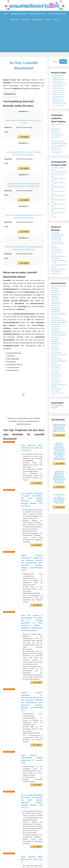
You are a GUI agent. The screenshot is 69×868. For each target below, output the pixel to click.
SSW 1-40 (48, 20)
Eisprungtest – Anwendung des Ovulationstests (56, 133)
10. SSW (54, 178)
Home (6, 14)
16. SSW (54, 187)
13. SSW (54, 183)
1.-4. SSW (54, 172)
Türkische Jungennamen (59, 395)
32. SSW (60, 208)
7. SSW (53, 176)
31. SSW (54, 208)
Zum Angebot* (25, 137)
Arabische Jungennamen (59, 318)
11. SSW (60, 178)
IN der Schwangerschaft (37, 14)
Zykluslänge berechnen (58, 273)
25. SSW (54, 200)
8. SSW (59, 176)
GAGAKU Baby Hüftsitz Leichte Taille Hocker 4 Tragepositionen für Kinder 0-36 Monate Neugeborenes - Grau (59, 438)
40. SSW (54, 221)
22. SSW (54, 196)
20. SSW (60, 191)
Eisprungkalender (57, 241)
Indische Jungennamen (59, 339)
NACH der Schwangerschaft (57, 14)
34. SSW (54, 213)
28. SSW (54, 204)
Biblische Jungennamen (59, 324)
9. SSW (64, 176)
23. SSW (60, 196)
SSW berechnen (56, 263)
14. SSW (60, 183)
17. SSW (60, 187)
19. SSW (54, 191)
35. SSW (60, 213)
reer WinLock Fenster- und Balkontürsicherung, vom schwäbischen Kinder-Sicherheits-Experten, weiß (59, 510)
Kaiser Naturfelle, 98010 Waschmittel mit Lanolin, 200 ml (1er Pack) (32, 448)
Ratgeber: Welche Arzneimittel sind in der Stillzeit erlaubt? (59, 86)
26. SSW (60, 200)
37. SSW (54, 217)
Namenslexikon (37, 20)
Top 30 (56, 20)
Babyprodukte (15, 20)
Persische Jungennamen (59, 363)
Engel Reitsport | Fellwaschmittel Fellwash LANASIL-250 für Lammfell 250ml (32, 763)
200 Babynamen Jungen (59, 290)
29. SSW (60, 204)
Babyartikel (26, 20)
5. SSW (60, 172)
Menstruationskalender (58, 261)
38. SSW (60, 217)
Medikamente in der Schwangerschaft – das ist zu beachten (59, 92)
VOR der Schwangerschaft (19, 14)
